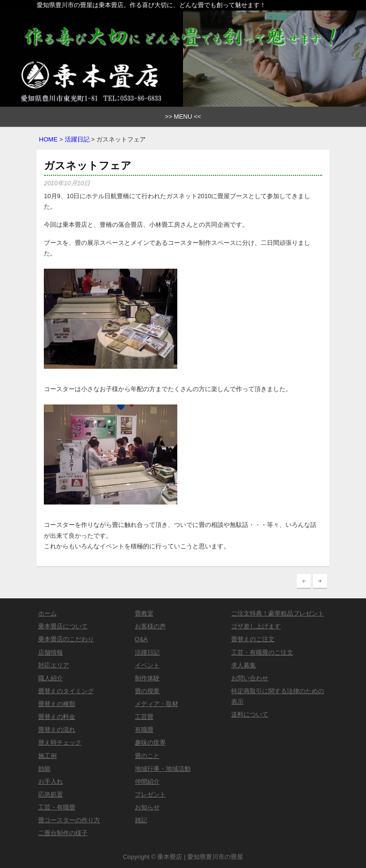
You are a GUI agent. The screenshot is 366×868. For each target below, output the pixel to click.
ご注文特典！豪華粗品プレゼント (278, 613)
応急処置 (51, 794)
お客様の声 (150, 626)
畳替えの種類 (57, 704)
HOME (48, 139)
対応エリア (54, 665)
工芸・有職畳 (57, 807)
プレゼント (150, 794)
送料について (250, 714)
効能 (44, 769)
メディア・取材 (157, 704)
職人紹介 (51, 678)
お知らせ (147, 807)
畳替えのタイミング (66, 691)
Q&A (141, 639)
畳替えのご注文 (253, 639)
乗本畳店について (63, 626)
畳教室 (144, 613)
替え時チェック (60, 742)
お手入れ (51, 782)
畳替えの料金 (57, 717)
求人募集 (244, 665)
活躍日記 (77, 139)
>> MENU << (183, 116)
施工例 (47, 756)
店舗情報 (51, 652)
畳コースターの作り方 (69, 820)
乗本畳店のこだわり (66, 639)
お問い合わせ (250, 678)
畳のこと (147, 756)
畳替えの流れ (57, 730)
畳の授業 (147, 691)
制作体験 (147, 678)
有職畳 (144, 730)
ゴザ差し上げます (256, 626)
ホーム (47, 613)
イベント (147, 665)
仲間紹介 (147, 782)
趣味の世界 (150, 742)
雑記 (141, 820)
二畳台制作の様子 (63, 833)
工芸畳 (144, 717)
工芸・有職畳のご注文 (262, 652)
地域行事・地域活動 (163, 769)
